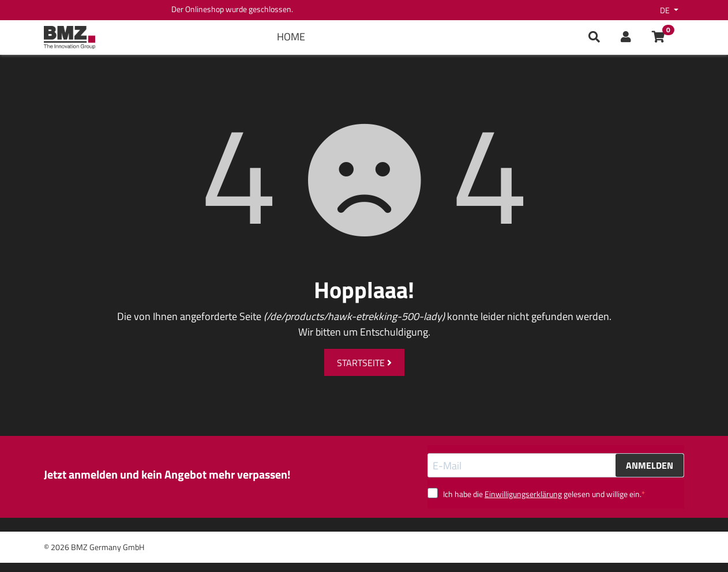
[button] (626, 37)
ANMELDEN (650, 465)
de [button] (666, 10)
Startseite (364, 363)
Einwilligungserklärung (523, 494)
